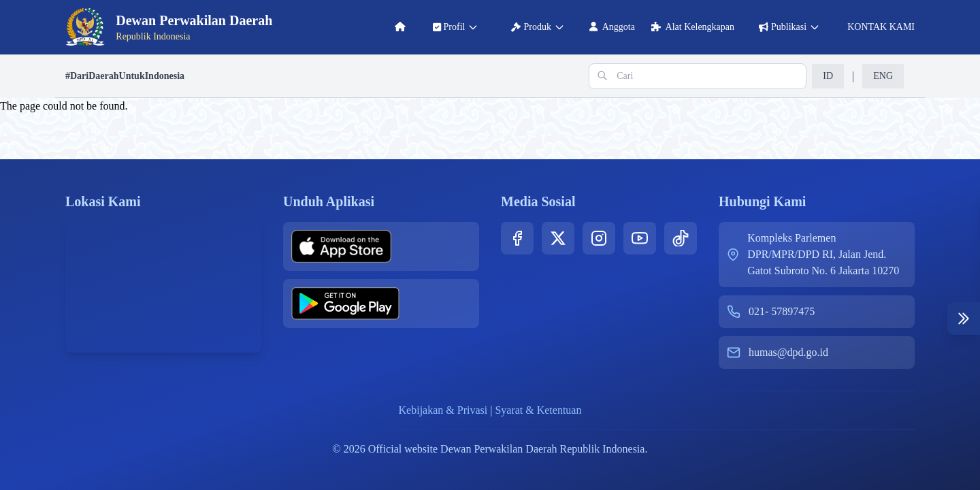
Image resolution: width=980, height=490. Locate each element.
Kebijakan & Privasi (443, 410)
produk (538, 27)
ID (828, 76)
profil (456, 27)
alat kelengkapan (693, 27)
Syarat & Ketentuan (538, 410)
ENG (883, 76)
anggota (612, 27)
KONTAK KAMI (880, 27)
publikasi (789, 27)
